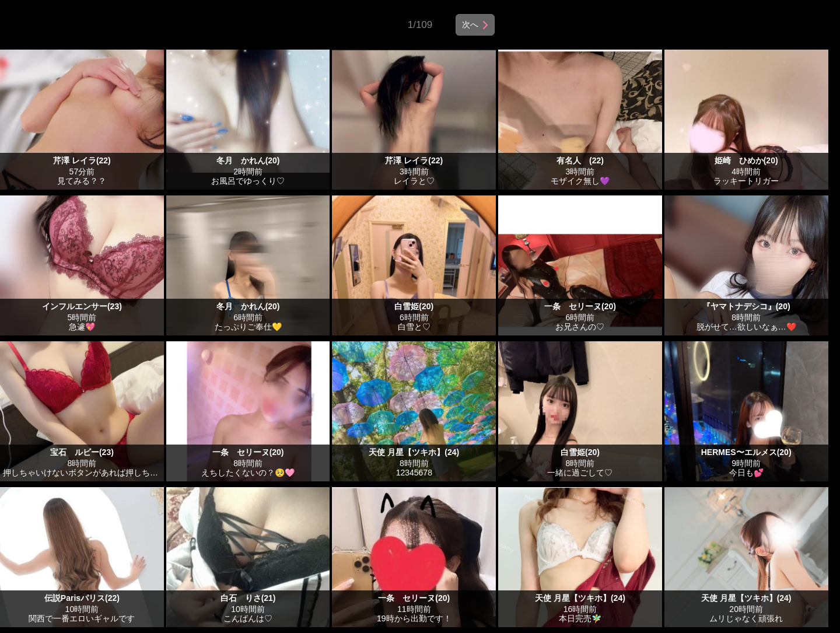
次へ (470, 25)
